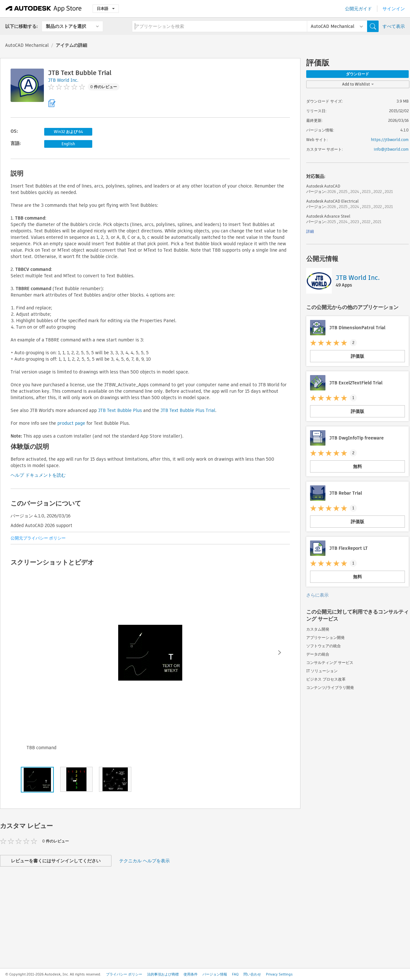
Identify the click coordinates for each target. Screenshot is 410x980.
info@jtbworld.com (391, 149)
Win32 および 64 (68, 132)
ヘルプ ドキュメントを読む (38, 475)
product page (71, 423)
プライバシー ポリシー (124, 974)
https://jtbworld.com (390, 140)
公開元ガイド (358, 9)
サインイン (394, 9)
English (68, 144)
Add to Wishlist (358, 84)
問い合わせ (252, 974)
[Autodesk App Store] (44, 9)
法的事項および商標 (163, 974)
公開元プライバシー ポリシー (38, 538)
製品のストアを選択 (66, 26)
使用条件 (191, 974)
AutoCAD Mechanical (27, 45)
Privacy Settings (279, 974)
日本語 (106, 8)
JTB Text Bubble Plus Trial (188, 410)
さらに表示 (317, 595)
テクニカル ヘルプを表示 (144, 861)
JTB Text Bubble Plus (120, 410)
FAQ (235, 974)
